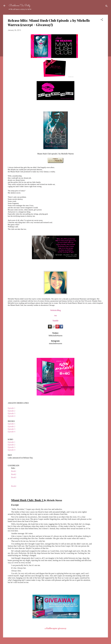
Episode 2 (12, 411)
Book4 (14, 486)
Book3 (14, 477)
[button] (102, 20)
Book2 (14, 474)
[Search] (107, 6)
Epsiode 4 (11, 416)
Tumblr (55, 321)
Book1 (14, 471)
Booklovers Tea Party (19, 6)
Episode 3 (11, 413)
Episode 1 (12, 408)
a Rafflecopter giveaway (56, 628)
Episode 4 (12, 432)
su (56, 315)
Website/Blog (56, 310)
